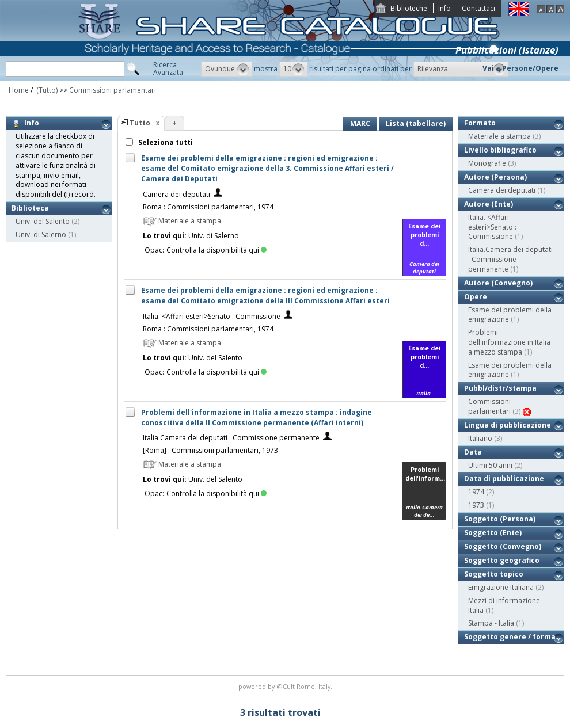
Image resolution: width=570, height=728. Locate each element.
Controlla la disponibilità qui (216, 250)
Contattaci (478, 8)
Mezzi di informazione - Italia (506, 605)
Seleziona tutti (165, 142)
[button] (227, 69)
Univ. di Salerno (41, 235)
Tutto (140, 123)
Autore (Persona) (495, 177)
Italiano (480, 438)
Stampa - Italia (491, 623)
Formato (480, 123)
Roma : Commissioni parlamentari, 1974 (208, 207)
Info (444, 8)
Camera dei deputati (176, 194)
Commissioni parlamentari (113, 90)
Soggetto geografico (502, 560)
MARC (360, 123)
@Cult (286, 686)
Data (473, 452)
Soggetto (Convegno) (503, 546)
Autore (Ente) (489, 204)
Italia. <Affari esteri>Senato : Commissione (212, 316)
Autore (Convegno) (498, 283)
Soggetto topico (494, 574)
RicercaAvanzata (168, 68)
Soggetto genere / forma (510, 637)
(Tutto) (46, 90)
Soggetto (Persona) (500, 519)
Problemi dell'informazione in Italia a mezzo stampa (509, 342)
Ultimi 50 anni (490, 465)
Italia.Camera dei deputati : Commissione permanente (231, 438)
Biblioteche (409, 8)
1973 (476, 505)
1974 (476, 492)
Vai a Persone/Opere (520, 68)
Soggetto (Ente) (493, 533)
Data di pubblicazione (504, 479)
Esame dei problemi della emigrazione (510, 315)
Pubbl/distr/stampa (500, 388)
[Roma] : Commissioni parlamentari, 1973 (210, 450)
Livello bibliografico (500, 150)
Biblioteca (30, 208)
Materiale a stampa (499, 136)
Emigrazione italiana (501, 587)
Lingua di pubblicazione (508, 425)
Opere (476, 297)
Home (19, 90)
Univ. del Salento (43, 221)
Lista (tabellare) (416, 123)
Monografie (487, 163)
